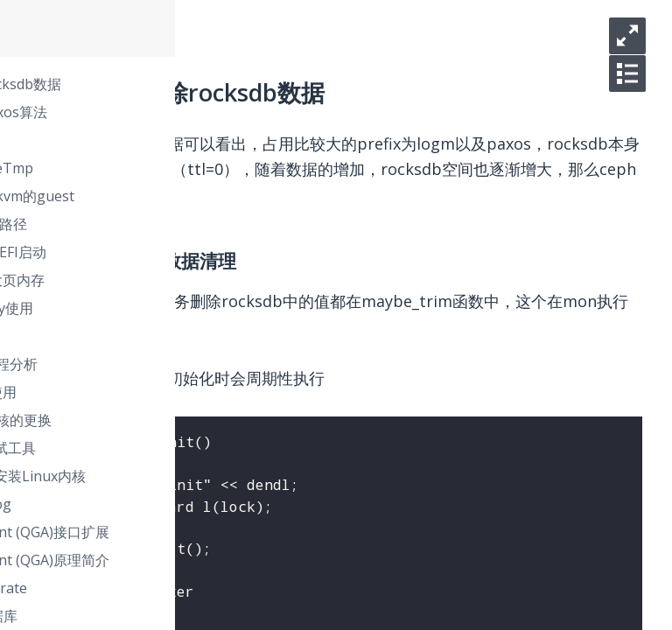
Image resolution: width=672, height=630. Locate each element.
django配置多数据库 (198, 616)
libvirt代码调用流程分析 (208, 364)
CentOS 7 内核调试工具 (207, 448)
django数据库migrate (203, 588)
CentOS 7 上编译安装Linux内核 (232, 476)
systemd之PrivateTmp (206, 168)
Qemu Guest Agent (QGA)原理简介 (244, 560)
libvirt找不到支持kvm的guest (226, 196)
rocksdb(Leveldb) (189, 140)
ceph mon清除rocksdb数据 (220, 84)
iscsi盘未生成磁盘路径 (203, 224)
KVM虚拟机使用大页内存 (211, 280)
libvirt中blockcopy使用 (206, 308)
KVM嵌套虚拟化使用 (197, 392)
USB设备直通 (175, 336)
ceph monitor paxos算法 (213, 112)
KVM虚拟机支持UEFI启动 (212, 252)
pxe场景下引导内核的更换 (215, 420)
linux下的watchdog (195, 504)
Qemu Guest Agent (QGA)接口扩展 (244, 532)
